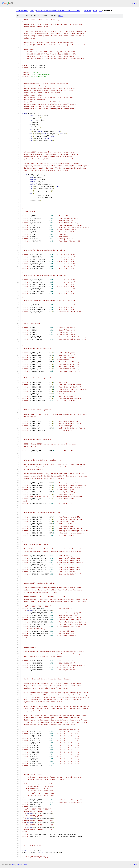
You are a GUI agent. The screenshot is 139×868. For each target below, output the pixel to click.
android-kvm (22, 11)
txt (130, 865)
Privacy (19, 865)
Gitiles (13, 865)
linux (32, 11)
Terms (25, 865)
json (135, 865)
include (87, 11)
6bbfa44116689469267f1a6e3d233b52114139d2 (58, 11)
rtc (100, 11)
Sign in (135, 3)
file (61, 16)
